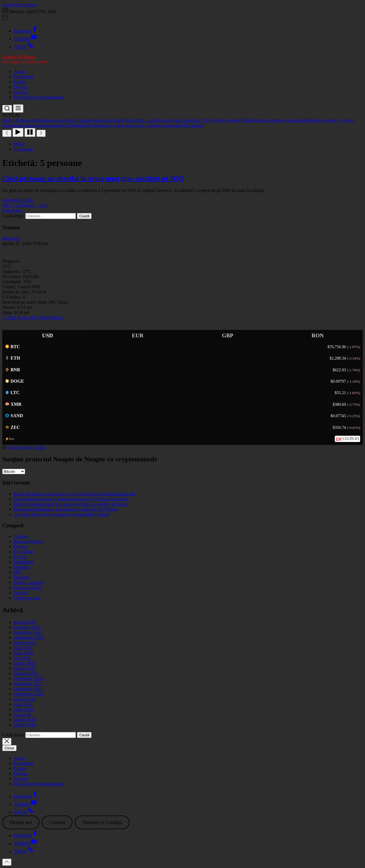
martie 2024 (25, 725)
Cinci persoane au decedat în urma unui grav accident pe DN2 (93, 178)
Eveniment (24, 77)
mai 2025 (22, 658)
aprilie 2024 (25, 720)
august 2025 (25, 643)
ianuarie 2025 (26, 673)
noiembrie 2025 (28, 632)
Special (20, 92)
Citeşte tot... (13, 210)
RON (318, 335)
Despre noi (21, 822)
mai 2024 (22, 714)
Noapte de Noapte (19, 57)
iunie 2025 (23, 653)
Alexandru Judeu (18, 200)
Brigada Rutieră (28, 541)
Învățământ (24, 562)
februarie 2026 (27, 627)
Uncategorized (27, 598)
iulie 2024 (23, 704)
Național (22, 577)
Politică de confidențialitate (39, 97)
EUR (138, 335)
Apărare (21, 536)
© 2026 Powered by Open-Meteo (33, 318)
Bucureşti (11, 238)
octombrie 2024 (28, 689)
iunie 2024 (23, 709)
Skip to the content (19, 5)
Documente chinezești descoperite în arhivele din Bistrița (66, 509)
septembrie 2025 (29, 637)
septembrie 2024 (29, 694)
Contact (57, 822)
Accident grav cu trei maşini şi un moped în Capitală (62, 514)
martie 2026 (25, 622)
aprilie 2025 (25, 663)
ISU (17, 572)
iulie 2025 (23, 648)
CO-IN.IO (351, 439)
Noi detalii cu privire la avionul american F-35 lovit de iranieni (71, 499)
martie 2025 (25, 668)
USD (48, 335)
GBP (228, 335)
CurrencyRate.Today (27, 447)
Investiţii (22, 567)
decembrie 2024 (28, 679)
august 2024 (25, 699)
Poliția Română (28, 588)
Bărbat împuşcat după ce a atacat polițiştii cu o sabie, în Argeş (70, 504)
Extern (20, 82)
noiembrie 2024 (28, 684)
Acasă (19, 71)
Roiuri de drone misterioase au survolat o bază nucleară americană (74, 494)
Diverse (21, 87)
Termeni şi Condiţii (102, 822)
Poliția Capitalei (29, 582)
